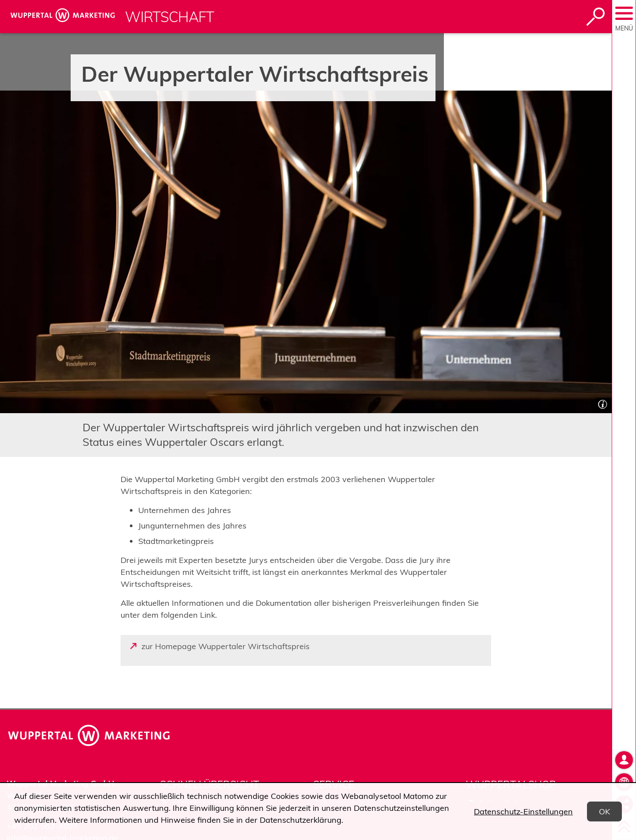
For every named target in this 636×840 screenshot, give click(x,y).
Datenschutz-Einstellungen (523, 811)
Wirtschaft (170, 17)
